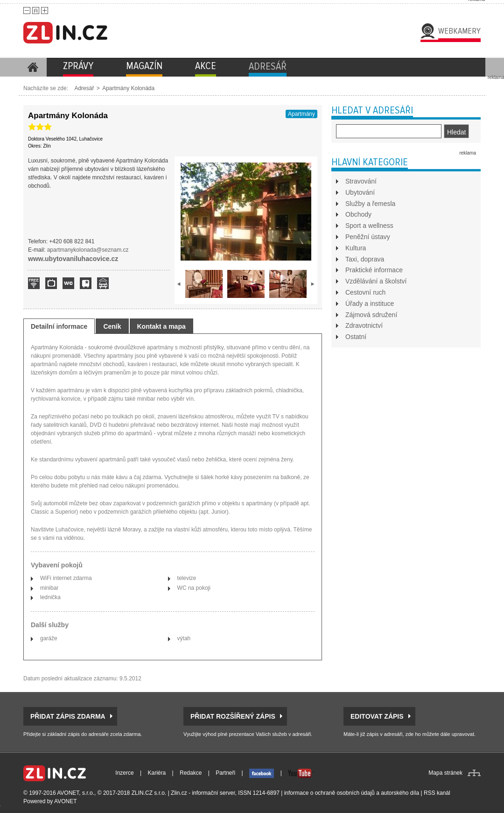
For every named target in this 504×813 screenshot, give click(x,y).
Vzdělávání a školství (376, 281)
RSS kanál (437, 793)
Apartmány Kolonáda (128, 88)
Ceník (112, 326)
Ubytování (360, 192)
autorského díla (400, 793)
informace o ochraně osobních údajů (329, 793)
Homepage (33, 67)
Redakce (191, 773)
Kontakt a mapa (161, 326)
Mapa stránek (445, 773)
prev (179, 284)
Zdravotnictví (364, 325)
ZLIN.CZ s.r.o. (149, 793)
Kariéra (157, 773)
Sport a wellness (369, 226)
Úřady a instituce (370, 304)
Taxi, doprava (365, 259)
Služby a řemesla (370, 204)
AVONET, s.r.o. (76, 793)
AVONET (65, 801)
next (313, 284)
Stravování (361, 181)
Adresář (84, 88)
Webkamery (459, 31)
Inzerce (124, 773)
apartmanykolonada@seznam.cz (88, 250)
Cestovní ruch (365, 292)
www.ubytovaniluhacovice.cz (73, 259)
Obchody (358, 214)
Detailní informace (59, 326)
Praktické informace (374, 270)
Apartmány (301, 114)
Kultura (356, 248)
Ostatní (356, 337)
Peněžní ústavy (368, 237)
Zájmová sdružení (371, 315)
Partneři (225, 773)
